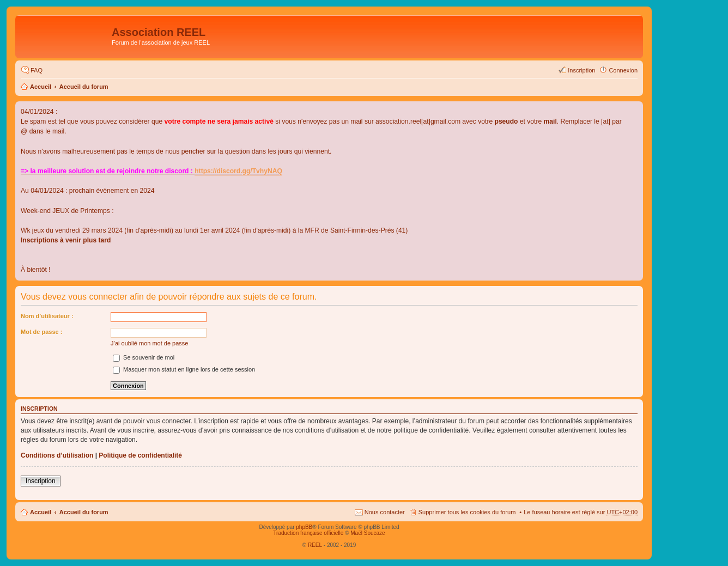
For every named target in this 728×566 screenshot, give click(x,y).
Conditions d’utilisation (57, 455)
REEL (315, 545)
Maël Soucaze (368, 533)
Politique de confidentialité (140, 455)
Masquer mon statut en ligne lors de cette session (184, 369)
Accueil (41, 87)
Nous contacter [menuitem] (385, 512)
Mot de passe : (41, 332)
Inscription (41, 481)
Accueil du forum (84, 87)
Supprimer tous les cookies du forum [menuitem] (467, 512)
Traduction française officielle (308, 533)
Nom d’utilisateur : (47, 316)
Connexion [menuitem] (623, 70)
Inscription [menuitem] (581, 70)
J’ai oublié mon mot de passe (149, 343)
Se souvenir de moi (144, 357)
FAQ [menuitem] (37, 70)
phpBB (304, 527)
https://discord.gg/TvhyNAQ (238, 171)
